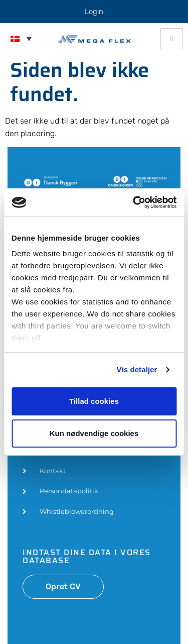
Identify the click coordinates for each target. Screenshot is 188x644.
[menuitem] (21, 39)
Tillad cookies (94, 401)
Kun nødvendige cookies (94, 433)
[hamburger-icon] (172, 39)
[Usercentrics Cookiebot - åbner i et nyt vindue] (134, 202)
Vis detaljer (137, 369)
